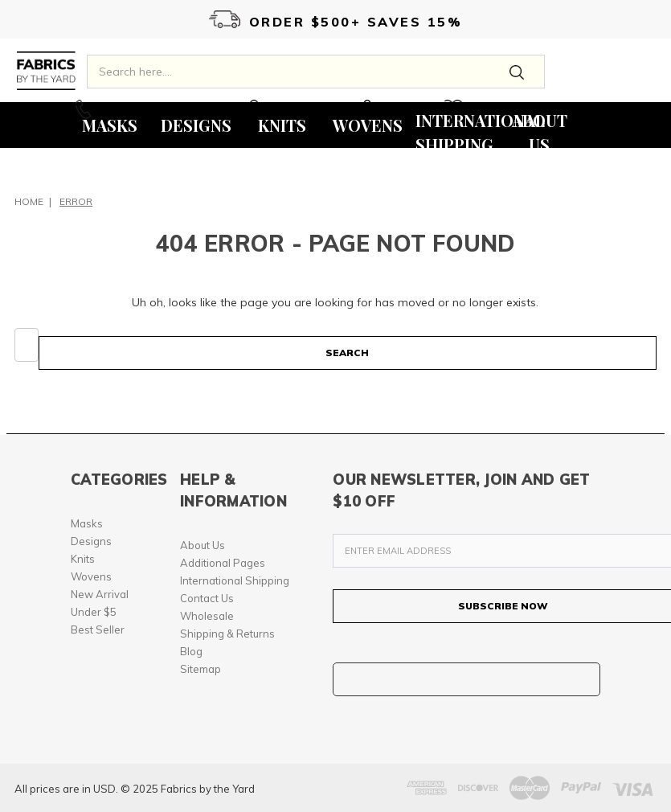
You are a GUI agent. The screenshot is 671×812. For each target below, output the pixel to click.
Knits (83, 559)
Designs (91, 541)
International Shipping (235, 580)
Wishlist (482, 109)
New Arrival (100, 594)
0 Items (391, 109)
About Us (203, 545)
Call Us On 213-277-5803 (151, 109)
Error (76, 201)
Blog (191, 651)
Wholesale (207, 616)
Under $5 (94, 612)
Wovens (91, 576)
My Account (293, 109)
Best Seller (98, 630)
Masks (87, 523)
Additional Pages (223, 563)
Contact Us (207, 598)
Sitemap (200, 669)
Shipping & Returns (227, 634)
